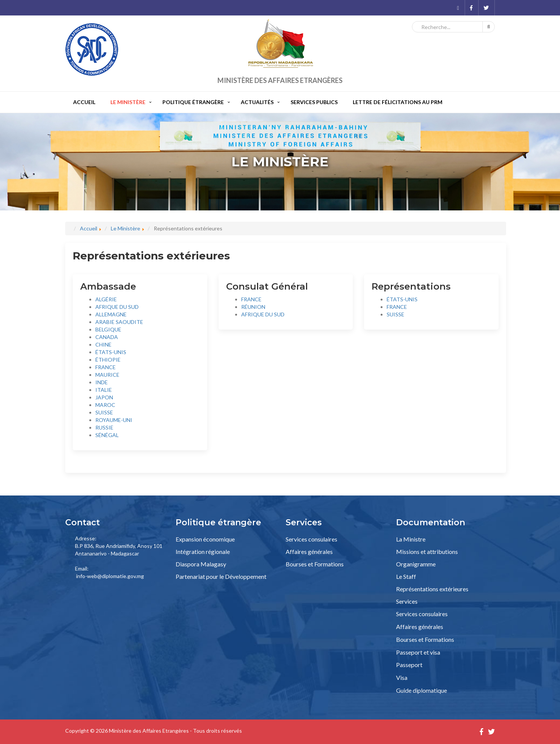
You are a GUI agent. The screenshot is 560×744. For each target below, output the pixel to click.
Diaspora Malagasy (201, 564)
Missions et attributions (427, 551)
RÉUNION (253, 307)
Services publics (314, 102)
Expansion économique (205, 539)
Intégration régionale (203, 551)
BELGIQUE (108, 329)
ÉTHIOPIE (108, 360)
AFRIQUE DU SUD (117, 307)
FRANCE (106, 367)
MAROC (105, 405)
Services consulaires (311, 539)
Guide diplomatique (422, 690)
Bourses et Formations (315, 564)
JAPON (104, 397)
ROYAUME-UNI (114, 420)
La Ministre (411, 539)
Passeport (409, 665)
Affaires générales (309, 551)
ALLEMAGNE (111, 314)
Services (407, 601)
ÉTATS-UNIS (111, 352)
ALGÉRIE (106, 299)
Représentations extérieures (432, 589)
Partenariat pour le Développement (221, 576)
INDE (102, 382)
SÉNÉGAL (107, 435)
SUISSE (104, 412)
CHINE (103, 344)
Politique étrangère (193, 102)
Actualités (257, 102)
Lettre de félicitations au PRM (398, 102)
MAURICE (107, 375)
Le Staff (406, 576)
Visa (402, 677)
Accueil (84, 102)
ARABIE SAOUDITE (119, 322)
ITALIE (104, 390)
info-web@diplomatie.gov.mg (110, 576)
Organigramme (416, 564)
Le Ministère (128, 102)
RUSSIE (104, 427)
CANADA (107, 337)
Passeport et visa (418, 652)
